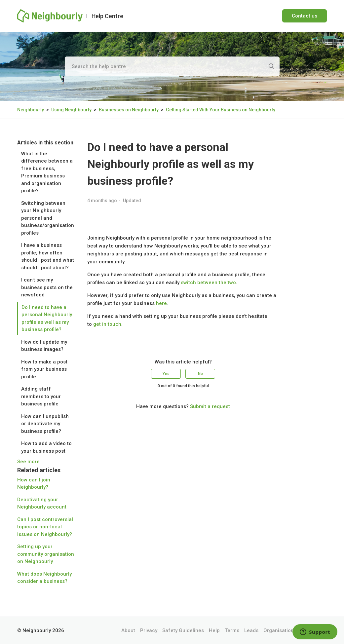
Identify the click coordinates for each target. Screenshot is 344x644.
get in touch (107, 324)
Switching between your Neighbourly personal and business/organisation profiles (48, 218)
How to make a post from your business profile (44, 369)
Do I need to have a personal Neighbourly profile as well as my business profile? (47, 319)
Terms (232, 630)
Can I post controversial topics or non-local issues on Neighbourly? (45, 527)
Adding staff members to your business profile (41, 396)
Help (214, 630)
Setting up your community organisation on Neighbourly (46, 554)
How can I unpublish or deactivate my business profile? (45, 424)
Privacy (149, 630)
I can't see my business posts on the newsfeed (47, 287)
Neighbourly (31, 110)
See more (28, 462)
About (128, 630)
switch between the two (208, 283)
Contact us (305, 16)
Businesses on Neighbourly (129, 110)
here (161, 303)
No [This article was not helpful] (200, 374)
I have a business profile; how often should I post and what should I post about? (48, 256)
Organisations (280, 630)
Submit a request (210, 406)
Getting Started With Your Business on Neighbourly (221, 110)
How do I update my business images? (44, 346)
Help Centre (107, 16)
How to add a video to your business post (46, 447)
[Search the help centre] (172, 66)
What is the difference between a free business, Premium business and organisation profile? (47, 172)
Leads (251, 630)
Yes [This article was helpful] (166, 374)
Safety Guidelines (183, 630)
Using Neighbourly (71, 110)
